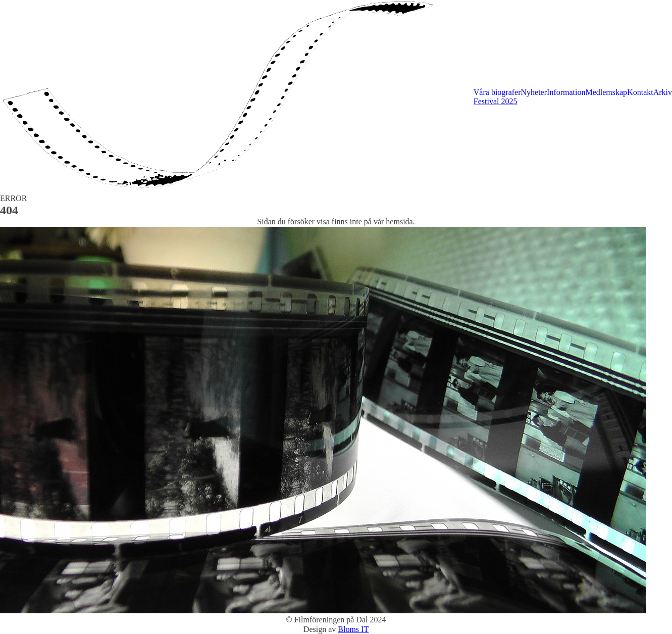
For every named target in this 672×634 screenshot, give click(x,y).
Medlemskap (606, 92)
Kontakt (640, 92)
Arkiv (663, 92)
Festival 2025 (496, 101)
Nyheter (534, 92)
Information (566, 92)
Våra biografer (497, 92)
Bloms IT (353, 629)
